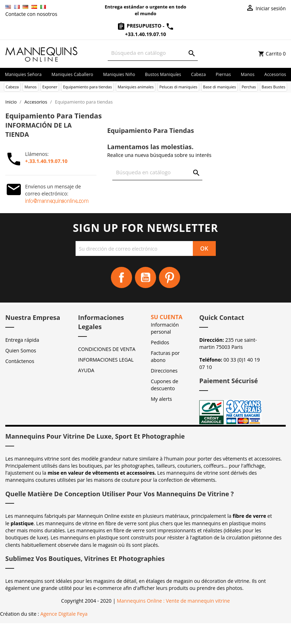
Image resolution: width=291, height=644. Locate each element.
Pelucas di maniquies (178, 87)
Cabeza (198, 74)
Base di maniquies (219, 87)
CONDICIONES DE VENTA (107, 349)
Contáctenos (20, 361)
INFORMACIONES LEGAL (106, 360)
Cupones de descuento (165, 385)
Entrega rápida (22, 340)
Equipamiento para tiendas (87, 87)
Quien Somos (21, 350)
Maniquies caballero (72, 74)
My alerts (161, 399)
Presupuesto (140, 26)
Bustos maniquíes (163, 74)
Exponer (50, 87)
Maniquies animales (136, 87)
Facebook (121, 277)
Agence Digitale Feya (64, 614)
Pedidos (160, 342)
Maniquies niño (119, 74)
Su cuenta (167, 317)
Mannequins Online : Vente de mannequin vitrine (173, 601)
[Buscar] (153, 53)
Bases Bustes (274, 87)
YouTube (145, 277)
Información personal (165, 328)
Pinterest (170, 277)
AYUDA (86, 370)
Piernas (223, 74)
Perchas (249, 87)
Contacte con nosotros (31, 14)
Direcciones (164, 371)
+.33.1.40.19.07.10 (46, 161)
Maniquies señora (23, 74)
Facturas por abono (165, 356)
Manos (248, 74)
